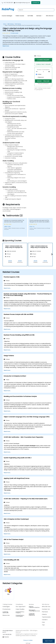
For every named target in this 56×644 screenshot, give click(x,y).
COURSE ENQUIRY (43, 60)
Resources (6, 615)
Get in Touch (49, 641)
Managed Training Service (34, 610)
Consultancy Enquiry (20, 612)
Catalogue (6, 607)
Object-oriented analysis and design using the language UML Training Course (22, 25)
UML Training (18, 24)
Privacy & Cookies (28, 640)
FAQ (43, 622)
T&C (43, 625)
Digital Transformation (34, 607)
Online (39, 74)
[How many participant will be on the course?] (43, 72)
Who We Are (50, 16)
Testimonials (46, 617)
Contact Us (36, 3)
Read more (6, 46)
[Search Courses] (36, 10)
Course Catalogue (7, 16)
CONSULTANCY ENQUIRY (43, 64)
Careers (45, 620)
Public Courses (20, 16)
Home (5, 24)
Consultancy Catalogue (20, 616)
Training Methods (6, 612)
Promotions (7, 609)
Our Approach (21, 607)
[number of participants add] (49, 72)
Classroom (41, 77)
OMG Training (10, 24)
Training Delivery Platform (32, 614)
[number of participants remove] (37, 72)
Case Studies (20, 609)
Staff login (28, 643)
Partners (45, 612)
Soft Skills (30, 16)
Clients (44, 614)
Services (39, 16)
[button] (52, 254)
